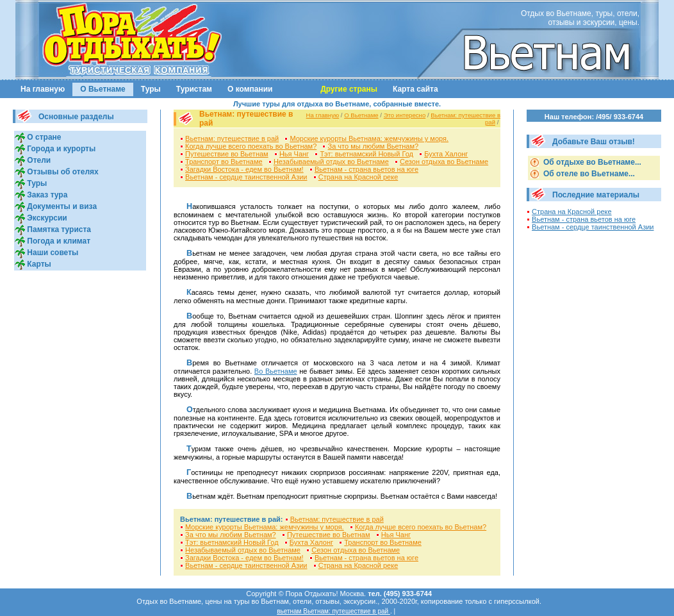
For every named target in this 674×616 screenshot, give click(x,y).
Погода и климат (58, 241)
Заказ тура (46, 195)
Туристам (194, 89)
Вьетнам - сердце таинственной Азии (246, 177)
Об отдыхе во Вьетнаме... (591, 162)
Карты (38, 264)
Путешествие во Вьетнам (227, 154)
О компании (250, 89)
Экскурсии (46, 218)
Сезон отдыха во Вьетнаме (444, 162)
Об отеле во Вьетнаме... (588, 174)
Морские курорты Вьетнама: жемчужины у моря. (369, 138)
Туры (151, 89)
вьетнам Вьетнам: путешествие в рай (333, 611)
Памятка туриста (58, 229)
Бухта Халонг (446, 154)
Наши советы (52, 253)
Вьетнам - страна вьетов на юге (366, 169)
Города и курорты (60, 149)
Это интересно (405, 115)
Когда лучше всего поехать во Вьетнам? (251, 146)
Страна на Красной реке (358, 177)
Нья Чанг (294, 154)
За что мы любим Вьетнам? (374, 146)
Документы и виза (61, 206)
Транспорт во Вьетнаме (224, 162)
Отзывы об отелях (62, 172)
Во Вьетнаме (276, 371)
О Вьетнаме (103, 89)
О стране (43, 137)
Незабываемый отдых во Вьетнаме (331, 162)
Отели (38, 160)
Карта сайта (415, 89)
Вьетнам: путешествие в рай (232, 138)
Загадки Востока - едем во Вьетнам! (244, 169)
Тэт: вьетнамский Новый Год (366, 154)
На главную (43, 89)
